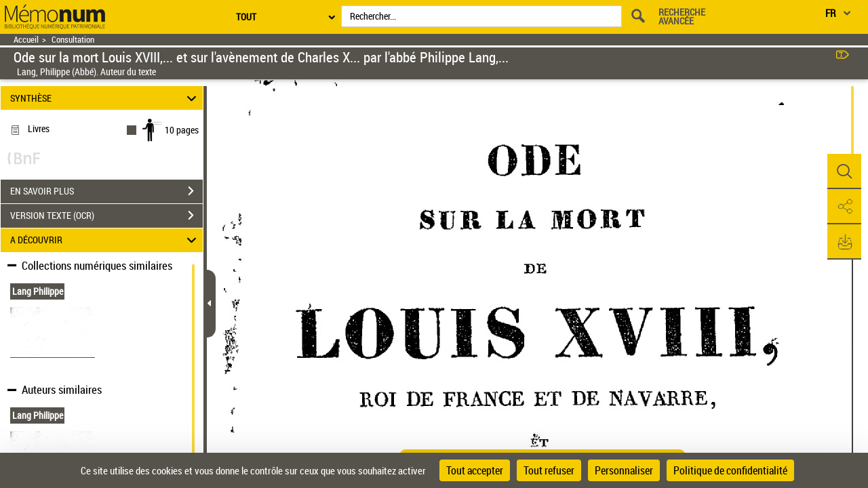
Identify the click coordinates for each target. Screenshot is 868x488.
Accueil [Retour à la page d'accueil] (26, 40)
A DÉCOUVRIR (105, 240)
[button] (844, 171)
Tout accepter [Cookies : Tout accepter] (475, 470)
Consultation (73, 40)
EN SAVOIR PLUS (106, 191)
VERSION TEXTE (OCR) (106, 216)
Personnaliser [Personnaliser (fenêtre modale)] (624, 470)
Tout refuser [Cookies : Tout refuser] (549, 470)
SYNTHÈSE (105, 98)
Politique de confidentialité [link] (730, 470)
